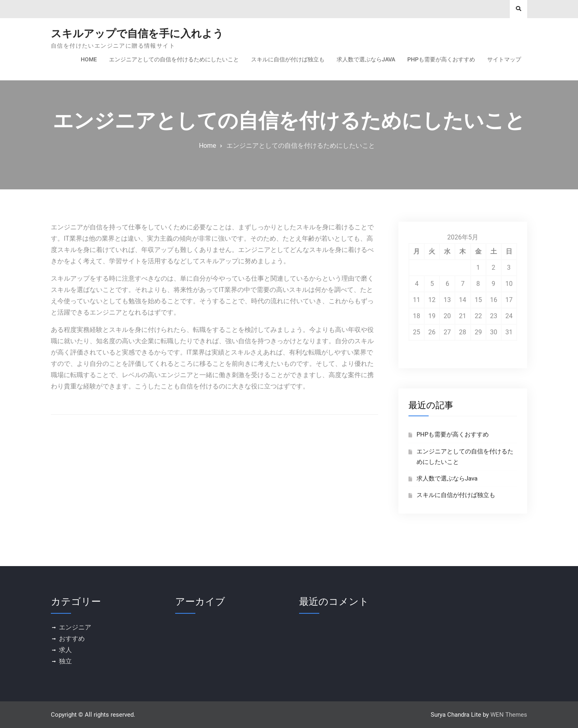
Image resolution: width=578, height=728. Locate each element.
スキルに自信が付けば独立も (288, 59)
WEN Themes (509, 715)
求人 (65, 650)
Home (89, 59)
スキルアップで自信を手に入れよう (137, 34)
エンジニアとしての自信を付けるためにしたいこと (174, 59)
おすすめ (72, 639)
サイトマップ (504, 59)
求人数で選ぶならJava (366, 59)
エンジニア (75, 627)
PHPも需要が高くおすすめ (441, 59)
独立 (65, 661)
